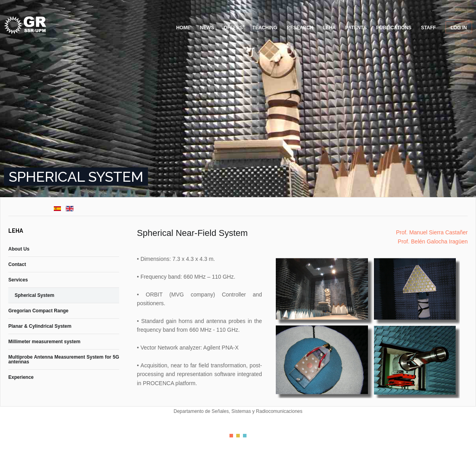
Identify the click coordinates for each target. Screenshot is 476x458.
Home (183, 28)
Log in (459, 28)
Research (300, 28)
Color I (231, 436)
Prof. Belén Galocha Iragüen (433, 241)
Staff (429, 28)
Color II (238, 436)
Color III (245, 436)
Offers (233, 28)
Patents (356, 28)
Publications (394, 28)
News (207, 28)
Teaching (265, 28)
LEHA (329, 28)
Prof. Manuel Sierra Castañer (432, 232)
